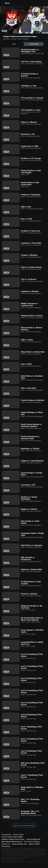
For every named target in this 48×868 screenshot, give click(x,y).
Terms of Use (6, 834)
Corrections (6, 846)
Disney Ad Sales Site (19, 844)
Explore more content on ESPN (24, 826)
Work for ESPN (34, 844)
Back (6, 3)
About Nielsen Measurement (12, 842)
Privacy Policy (18, 834)
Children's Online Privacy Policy (13, 839)
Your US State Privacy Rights (12, 837)
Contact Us (6, 844)
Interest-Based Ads (33, 839)
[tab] (14, 44)
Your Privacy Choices (32, 842)
